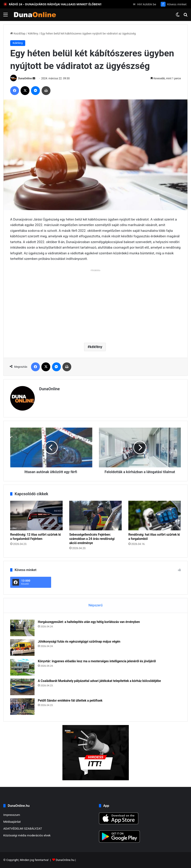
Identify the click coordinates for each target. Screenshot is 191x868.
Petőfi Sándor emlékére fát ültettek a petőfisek (70, 700)
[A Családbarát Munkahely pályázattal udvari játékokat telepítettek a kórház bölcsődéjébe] (22, 687)
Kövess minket (174, 4)
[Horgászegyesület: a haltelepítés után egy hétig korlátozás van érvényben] (22, 628)
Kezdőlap (18, 33)
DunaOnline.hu (65, 860)
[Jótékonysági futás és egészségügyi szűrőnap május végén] (22, 648)
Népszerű (95, 605)
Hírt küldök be (145, 4)
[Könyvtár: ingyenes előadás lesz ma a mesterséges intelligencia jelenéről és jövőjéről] (22, 667)
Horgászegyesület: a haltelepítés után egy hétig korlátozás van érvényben (89, 622)
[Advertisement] (95, 304)
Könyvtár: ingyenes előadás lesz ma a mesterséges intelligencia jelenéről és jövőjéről (97, 661)
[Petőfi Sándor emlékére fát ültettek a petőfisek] (22, 707)
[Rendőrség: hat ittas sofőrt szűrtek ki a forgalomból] (155, 516)
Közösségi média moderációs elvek (27, 835)
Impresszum (12, 815)
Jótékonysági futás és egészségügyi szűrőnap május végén (79, 641)
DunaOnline (25, 78)
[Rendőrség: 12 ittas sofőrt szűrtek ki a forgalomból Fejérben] (36, 516)
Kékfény (33, 33)
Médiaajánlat (12, 822)
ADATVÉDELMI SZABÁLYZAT (23, 828)
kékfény (96, 347)
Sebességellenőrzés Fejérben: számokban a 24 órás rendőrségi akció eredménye (92, 539)
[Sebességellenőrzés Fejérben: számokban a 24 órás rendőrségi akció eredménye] (95, 516)
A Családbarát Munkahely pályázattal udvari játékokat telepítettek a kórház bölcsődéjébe (99, 681)
